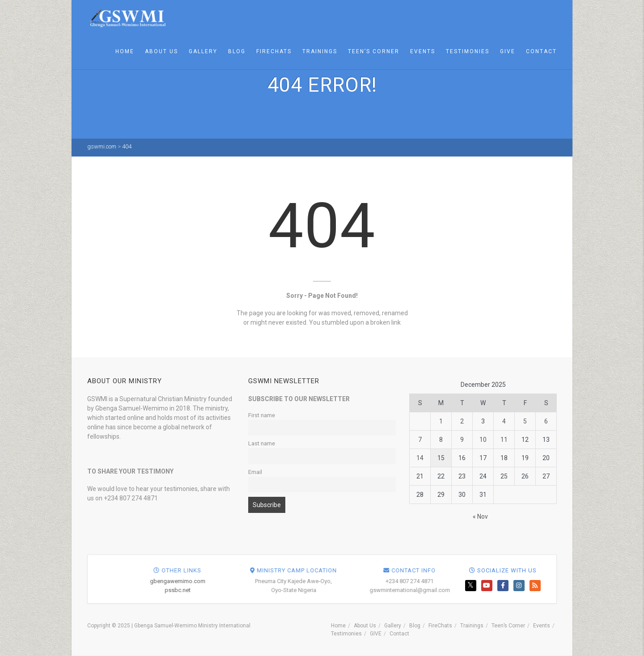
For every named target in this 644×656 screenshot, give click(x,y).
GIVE (508, 51)
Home (125, 51)
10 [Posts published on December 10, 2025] (483, 440)
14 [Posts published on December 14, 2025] (420, 458)
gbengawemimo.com (312, 581)
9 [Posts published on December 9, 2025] (462, 440)
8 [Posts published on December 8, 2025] (441, 440)
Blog (237, 51)
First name (262, 415)
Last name (262, 443)
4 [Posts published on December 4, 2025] (504, 421)
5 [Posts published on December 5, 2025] (525, 421)
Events (423, 51)
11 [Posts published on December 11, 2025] (504, 440)
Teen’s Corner (374, 51)
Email (255, 472)
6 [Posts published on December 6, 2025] (546, 421)
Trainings (320, 51)
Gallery (203, 51)
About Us (161, 51)
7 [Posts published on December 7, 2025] (420, 440)
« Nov (480, 516)
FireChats (274, 51)
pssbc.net (312, 590)
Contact (541, 51)
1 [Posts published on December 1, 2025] (441, 421)
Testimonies (468, 51)
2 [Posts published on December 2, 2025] (462, 421)
